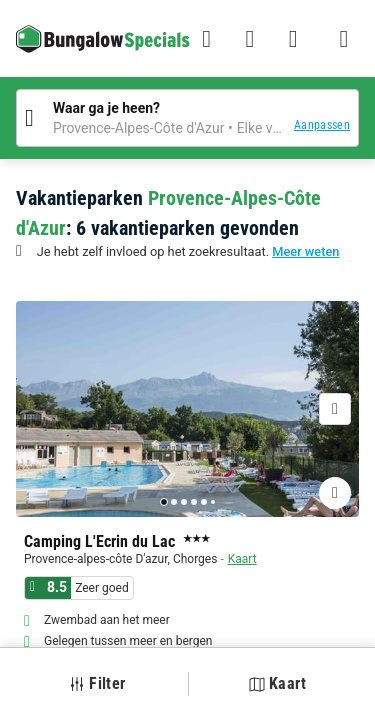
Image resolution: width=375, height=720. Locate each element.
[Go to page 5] (204, 502)
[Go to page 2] (174, 502)
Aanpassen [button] (322, 125)
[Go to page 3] (184, 502)
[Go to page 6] (213, 502)
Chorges (195, 559)
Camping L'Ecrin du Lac (99, 542)
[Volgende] (335, 409)
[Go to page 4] (194, 502)
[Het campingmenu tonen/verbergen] (344, 39)
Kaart (242, 559)
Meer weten (305, 251)
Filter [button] (97, 683)
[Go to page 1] (164, 502)
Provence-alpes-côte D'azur (96, 559)
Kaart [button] (277, 683)
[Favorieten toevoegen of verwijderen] (335, 493)
